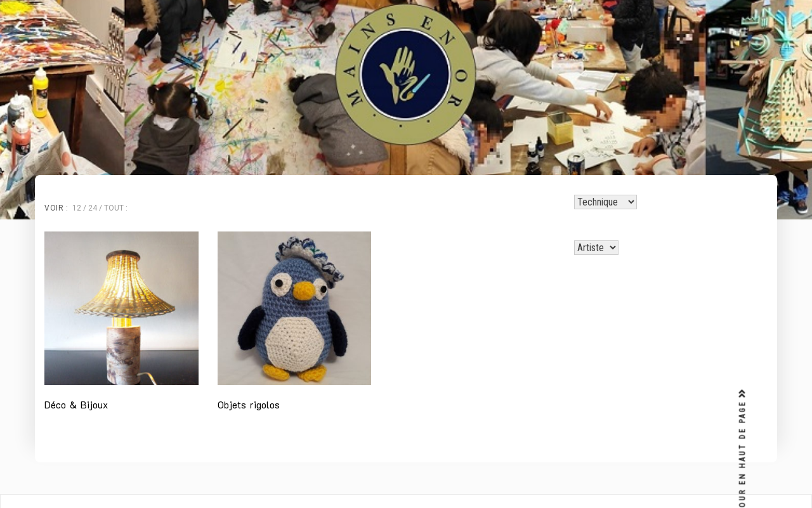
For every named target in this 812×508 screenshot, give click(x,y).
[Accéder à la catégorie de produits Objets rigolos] (295, 323)
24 (93, 208)
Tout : (116, 208)
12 (77, 208)
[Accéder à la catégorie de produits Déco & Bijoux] (121, 323)
